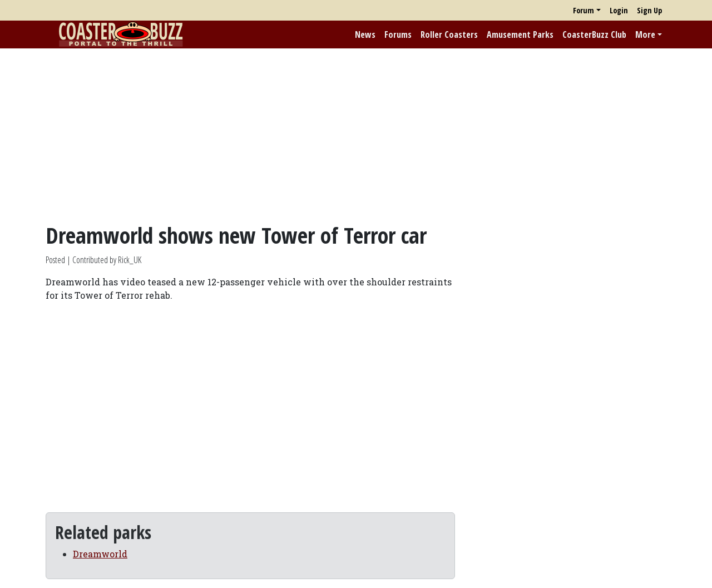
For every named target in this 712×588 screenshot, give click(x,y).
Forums (398, 34)
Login (619, 10)
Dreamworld (100, 554)
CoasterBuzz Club (594, 34)
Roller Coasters (449, 34)
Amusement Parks (520, 34)
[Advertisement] (356, 135)
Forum (584, 10)
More (645, 34)
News (365, 34)
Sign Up (649, 10)
